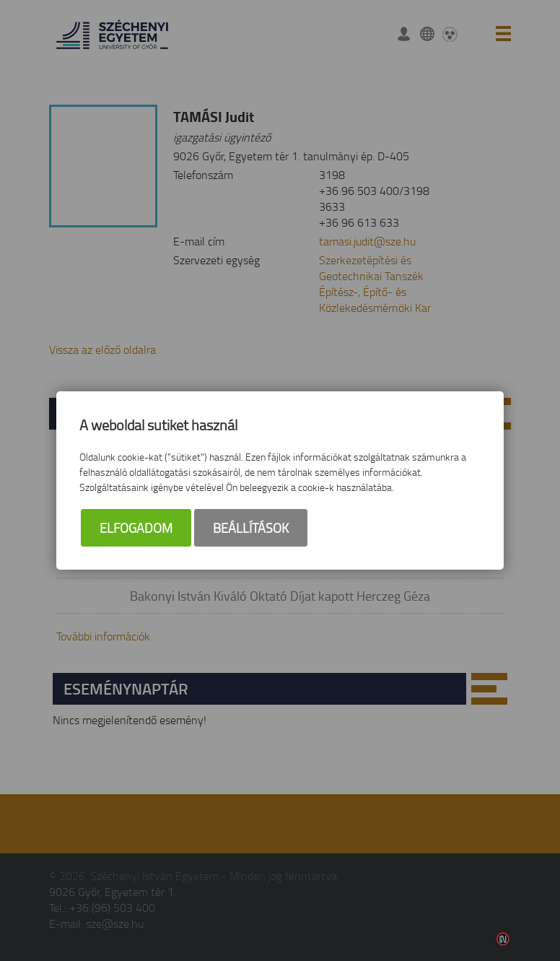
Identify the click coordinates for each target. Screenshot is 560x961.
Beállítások (251, 528)
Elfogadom (136, 528)
